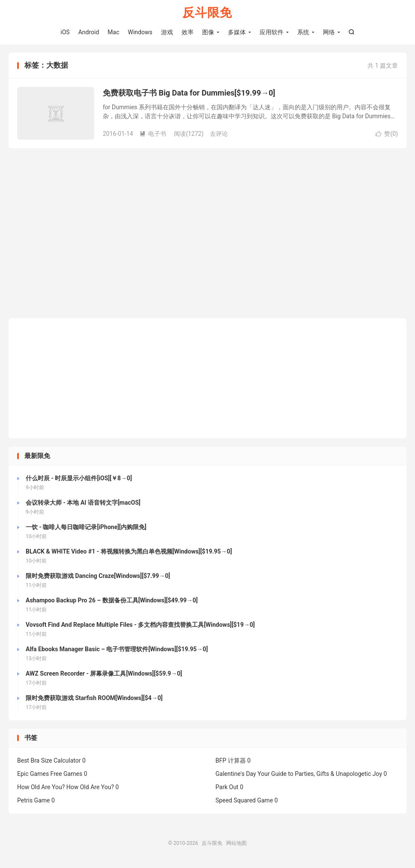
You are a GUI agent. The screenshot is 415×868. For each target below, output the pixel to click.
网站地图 (236, 844)
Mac (113, 32)
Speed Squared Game (244, 801)
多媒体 (237, 32)
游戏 (167, 32)
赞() (387, 135)
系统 (303, 32)
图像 (208, 32)
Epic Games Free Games (50, 774)
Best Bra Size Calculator (49, 761)
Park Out (227, 787)
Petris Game (33, 801)
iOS (65, 32)
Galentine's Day (236, 774)
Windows (140, 32)
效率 (188, 32)
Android (89, 32)
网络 (329, 32)
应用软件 (272, 32)
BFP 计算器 (231, 761)
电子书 (153, 135)
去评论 (219, 135)
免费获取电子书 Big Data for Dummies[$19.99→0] (189, 94)
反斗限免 (207, 13)
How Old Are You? (41, 787)
